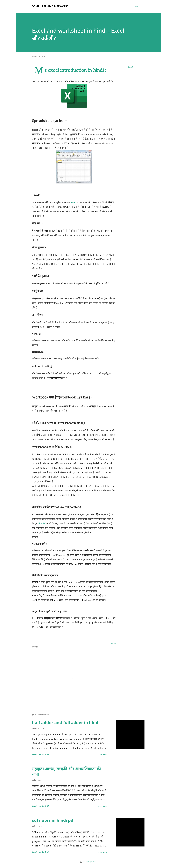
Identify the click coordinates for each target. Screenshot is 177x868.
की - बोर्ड (42, 523)
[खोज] (136, 6)
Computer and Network (50, 6)
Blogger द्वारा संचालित (89, 862)
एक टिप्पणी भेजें (44, 755)
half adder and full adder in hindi (66, 723)
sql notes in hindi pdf (54, 820)
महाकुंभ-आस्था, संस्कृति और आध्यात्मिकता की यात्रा (66, 771)
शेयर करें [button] (131, 67)
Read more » (102, 755)
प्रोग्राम (73, 202)
